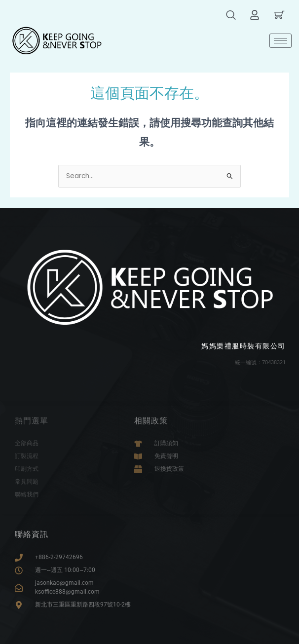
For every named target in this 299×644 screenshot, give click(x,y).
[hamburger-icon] (280, 41)
